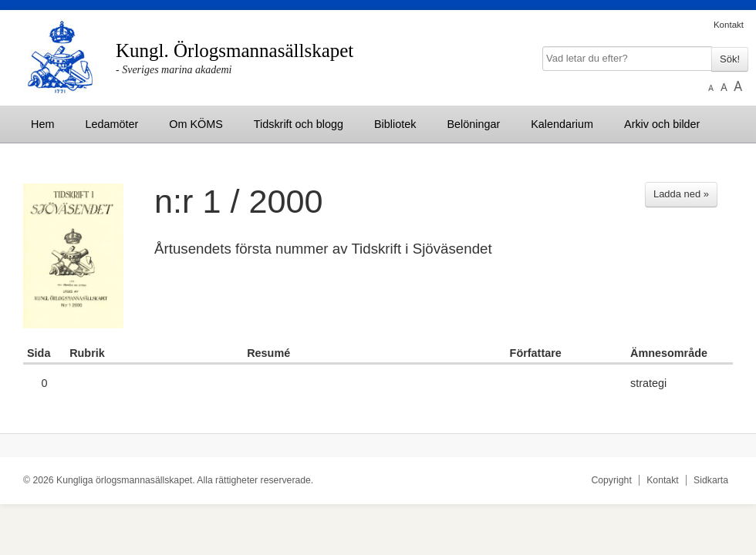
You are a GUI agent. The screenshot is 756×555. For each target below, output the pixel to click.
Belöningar (473, 124)
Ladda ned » (681, 194)
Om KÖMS (196, 124)
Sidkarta (711, 480)
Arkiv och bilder (662, 124)
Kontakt (729, 25)
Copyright (611, 480)
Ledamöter (111, 124)
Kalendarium (562, 124)
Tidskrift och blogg (299, 124)
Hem (42, 124)
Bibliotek (395, 124)
